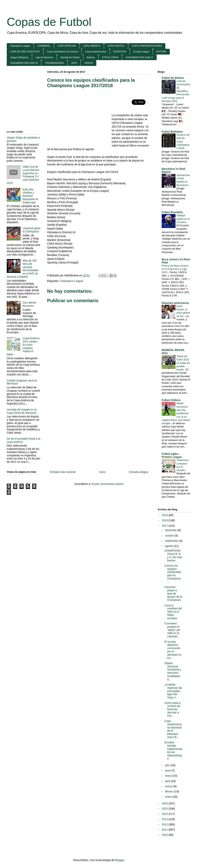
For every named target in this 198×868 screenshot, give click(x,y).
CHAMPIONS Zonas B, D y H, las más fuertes (173, 555)
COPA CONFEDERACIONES (147, 46)
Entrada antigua (139, 472)
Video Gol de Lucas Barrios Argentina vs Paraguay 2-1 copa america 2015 (23, 175)
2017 (165, 526)
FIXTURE (161, 52)
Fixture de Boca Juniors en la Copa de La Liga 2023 (175, 269)
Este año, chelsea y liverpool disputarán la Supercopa (30, 196)
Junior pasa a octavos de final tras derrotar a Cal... (172, 709)
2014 (165, 814)
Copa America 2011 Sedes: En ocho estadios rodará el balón (23, 346)
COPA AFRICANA (67, 46)
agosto (169, 546)
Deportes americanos (175, 303)
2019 (165, 515)
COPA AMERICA (92, 46)
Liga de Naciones (45, 57)
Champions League (20, 46)
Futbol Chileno (171, 400)
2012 (165, 824)
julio (168, 765)
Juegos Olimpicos (19, 57)
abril (168, 781)
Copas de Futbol (49, 22)
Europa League (141, 52)
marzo (169, 786)
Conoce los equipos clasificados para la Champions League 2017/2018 (91, 83)
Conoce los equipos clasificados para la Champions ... (173, 574)
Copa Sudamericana (96, 52)
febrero (170, 791)
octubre (170, 536)
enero (169, 797)
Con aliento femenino (30, 304)
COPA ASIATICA (116, 46)
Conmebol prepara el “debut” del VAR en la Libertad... (172, 630)
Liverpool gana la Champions (32, 230)
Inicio (102, 472)
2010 (165, 835)
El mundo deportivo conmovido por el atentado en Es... (173, 650)
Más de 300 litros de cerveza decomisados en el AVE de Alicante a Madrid (23, 269)
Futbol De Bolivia (173, 78)
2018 (165, 520)
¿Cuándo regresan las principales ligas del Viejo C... (173, 691)
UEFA (74, 63)
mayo (169, 776)
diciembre (171, 530)
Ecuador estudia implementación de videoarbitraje (173, 750)
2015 (165, 809)
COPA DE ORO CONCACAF (25, 52)
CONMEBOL (44, 46)
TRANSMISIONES (54, 63)
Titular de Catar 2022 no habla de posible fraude (183, 363)
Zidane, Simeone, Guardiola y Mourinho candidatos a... (173, 671)
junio (168, 770)
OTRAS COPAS (110, 57)
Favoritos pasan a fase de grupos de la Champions (173, 593)
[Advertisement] (79, 119)
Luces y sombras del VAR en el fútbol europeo (173, 612)
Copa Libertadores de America (62, 52)
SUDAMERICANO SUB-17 (139, 57)
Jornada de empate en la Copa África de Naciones (22, 411)
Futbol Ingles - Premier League (172, 455)
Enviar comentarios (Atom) (107, 484)
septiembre (172, 541)
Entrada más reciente (63, 472)
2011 (165, 830)
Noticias (91, 57)
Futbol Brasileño (172, 212)
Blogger (120, 860)
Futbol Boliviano (172, 132)
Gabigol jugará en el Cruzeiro (183, 219)
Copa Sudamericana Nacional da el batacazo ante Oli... (173, 729)
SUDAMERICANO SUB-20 (24, 63)
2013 (165, 819)
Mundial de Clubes (70, 57)
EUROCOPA (120, 52)
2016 (165, 803)
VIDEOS (89, 63)
